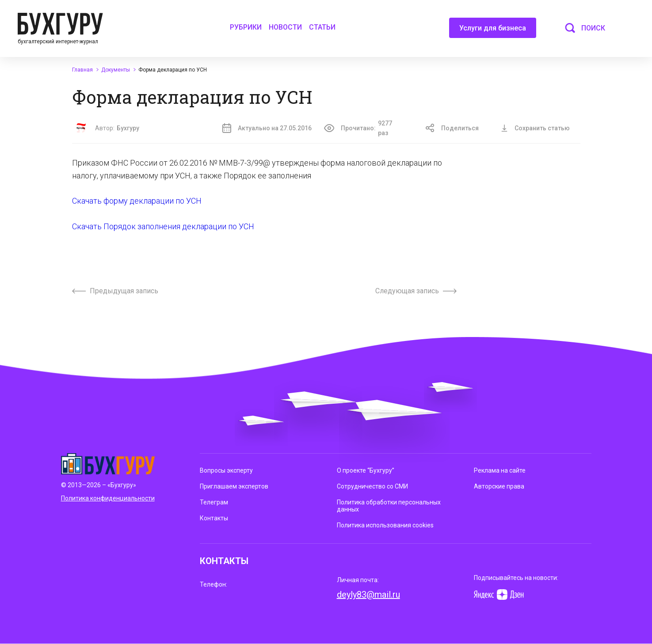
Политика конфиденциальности (108, 498)
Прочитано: (364, 128)
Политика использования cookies (385, 525)
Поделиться (452, 128)
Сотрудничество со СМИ (372, 486)
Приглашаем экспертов (234, 486)
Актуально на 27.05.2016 (267, 128)
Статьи (322, 27)
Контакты (214, 518)
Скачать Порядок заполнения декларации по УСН (163, 226)
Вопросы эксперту (226, 470)
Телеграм (214, 502)
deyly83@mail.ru (368, 595)
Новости (285, 27)
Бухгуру (128, 128)
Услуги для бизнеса (493, 31)
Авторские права (499, 486)
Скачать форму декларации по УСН (137, 201)
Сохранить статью (535, 128)
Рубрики (246, 27)
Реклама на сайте (500, 470)
